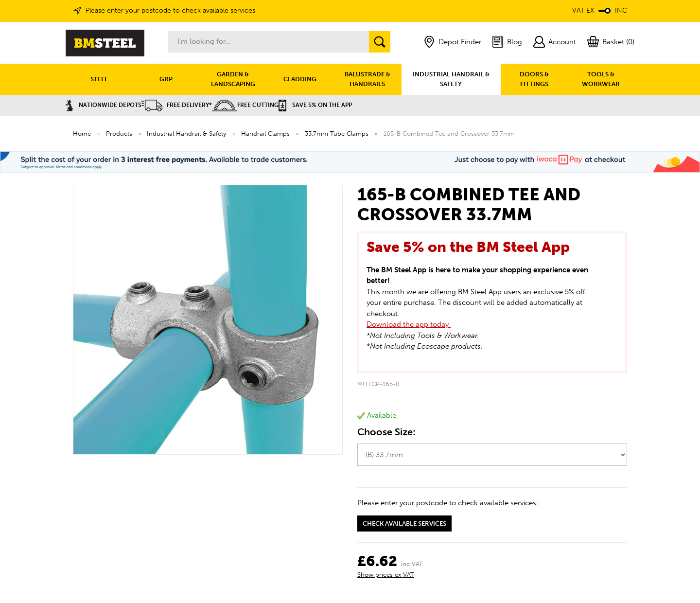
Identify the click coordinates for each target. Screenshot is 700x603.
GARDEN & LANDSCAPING (233, 79)
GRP (166, 79)
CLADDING (300, 79)
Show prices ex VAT (386, 575)
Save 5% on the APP (315, 105)
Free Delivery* (177, 105)
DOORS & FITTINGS (534, 79)
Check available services (404, 523)
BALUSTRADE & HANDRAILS (367, 79)
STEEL (99, 79)
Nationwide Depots (104, 105)
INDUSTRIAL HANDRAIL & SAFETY (451, 79)
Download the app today (409, 324)
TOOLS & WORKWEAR (601, 79)
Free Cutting (245, 105)
